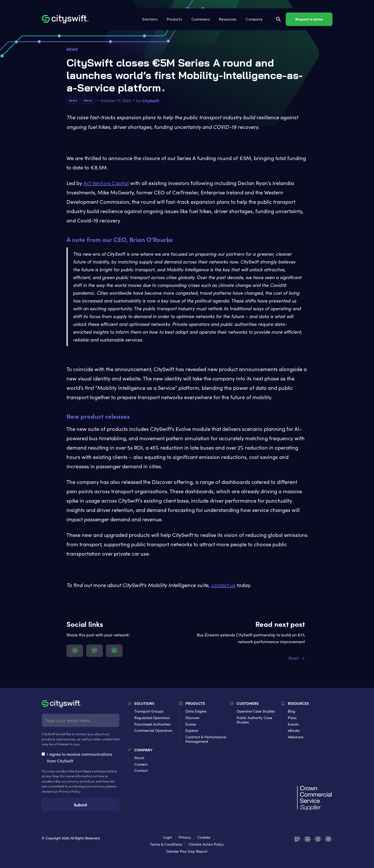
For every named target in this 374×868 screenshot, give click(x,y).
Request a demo (309, 19)
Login (168, 837)
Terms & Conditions (166, 844)
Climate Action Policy (206, 844)
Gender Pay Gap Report (187, 851)
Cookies (204, 837)
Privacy (185, 837)
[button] (150, 19)
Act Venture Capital (106, 183)
